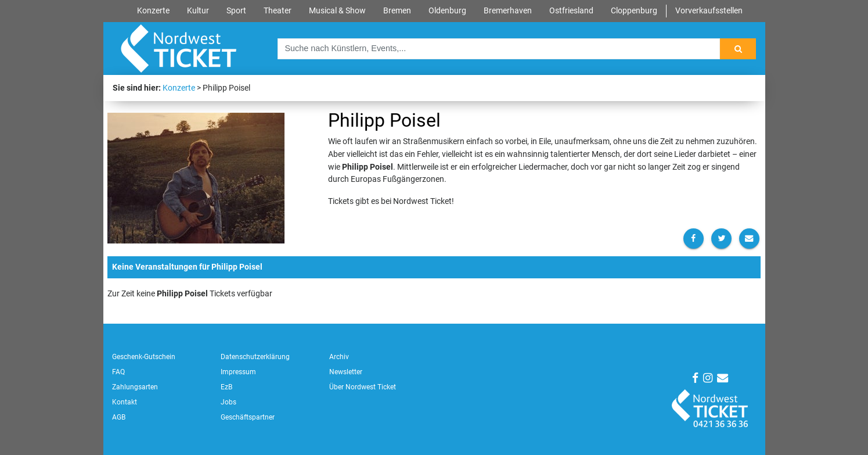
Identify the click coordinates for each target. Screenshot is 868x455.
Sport (236, 11)
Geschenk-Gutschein (144, 357)
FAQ (118, 372)
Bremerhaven (508, 11)
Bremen (397, 11)
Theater (278, 11)
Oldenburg (447, 11)
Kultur (198, 11)
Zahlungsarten (135, 387)
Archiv (339, 357)
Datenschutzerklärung (255, 357)
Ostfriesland (571, 11)
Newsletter (346, 372)
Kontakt (125, 402)
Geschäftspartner (248, 417)
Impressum (238, 372)
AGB (119, 417)
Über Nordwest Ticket (363, 387)
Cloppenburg (634, 11)
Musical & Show (337, 11)
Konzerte (153, 11)
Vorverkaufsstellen (709, 11)
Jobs (228, 402)
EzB (226, 387)
